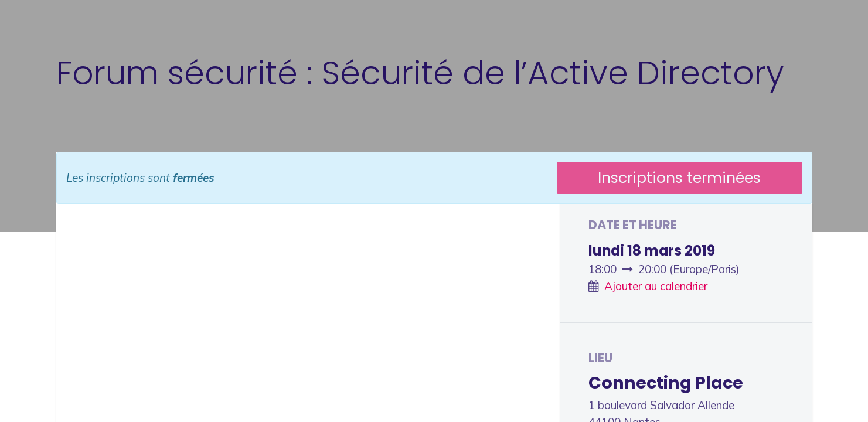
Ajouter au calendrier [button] (656, 286)
